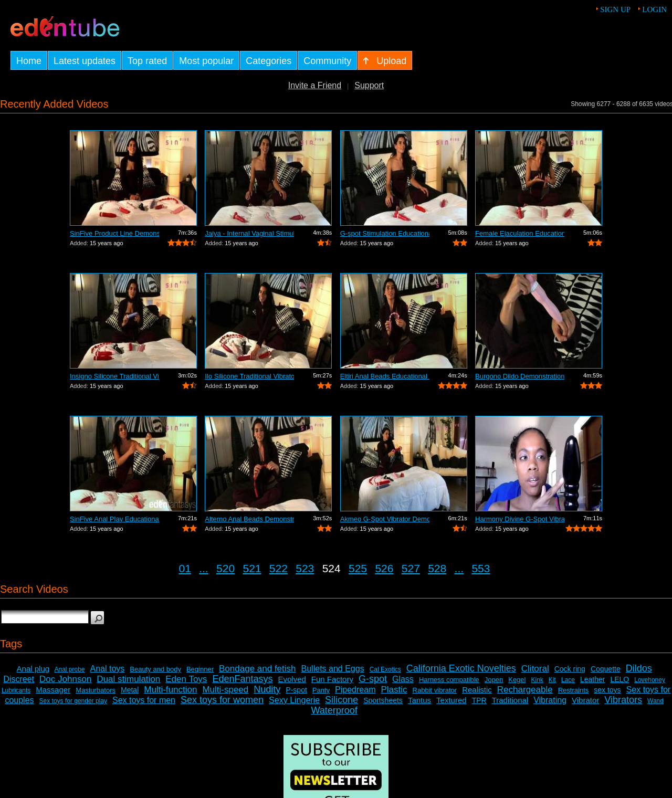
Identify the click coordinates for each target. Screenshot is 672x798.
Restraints (574, 690)
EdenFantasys (242, 679)
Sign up (615, 9)
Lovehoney (650, 680)
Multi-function (170, 690)
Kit (552, 680)
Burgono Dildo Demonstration (520, 376)
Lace (568, 680)
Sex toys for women (222, 700)
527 (411, 568)
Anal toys (108, 669)
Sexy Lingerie (294, 700)
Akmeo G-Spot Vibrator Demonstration (385, 519)
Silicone (342, 700)
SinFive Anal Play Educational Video (114, 519)
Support (369, 85)
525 (358, 568)
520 (225, 568)
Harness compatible (449, 680)
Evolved (292, 679)
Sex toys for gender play (73, 701)
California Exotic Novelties (461, 668)
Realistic (477, 690)
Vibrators (623, 700)
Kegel (517, 680)
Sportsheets (383, 700)
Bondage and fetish (258, 669)
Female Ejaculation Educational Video (520, 233)
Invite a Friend (315, 85)
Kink (537, 680)
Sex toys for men (144, 700)
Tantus (419, 700)
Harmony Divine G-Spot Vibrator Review (520, 519)
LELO (619, 679)
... (204, 568)
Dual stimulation (128, 679)
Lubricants (16, 690)
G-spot (373, 679)
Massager (53, 690)
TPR (479, 700)
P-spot (296, 690)
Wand (655, 701)
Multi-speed (225, 690)
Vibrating (550, 700)
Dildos (639, 668)
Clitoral (535, 669)
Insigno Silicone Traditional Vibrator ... (114, 376)
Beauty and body (155, 669)
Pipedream (355, 690)
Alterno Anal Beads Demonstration (249, 519)
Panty (321, 690)
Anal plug (33, 669)
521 (252, 568)
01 (185, 568)
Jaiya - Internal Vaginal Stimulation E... (249, 233)
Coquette (606, 669)
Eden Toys (186, 679)
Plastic (394, 690)
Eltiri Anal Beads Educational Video (385, 376)
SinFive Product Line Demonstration (114, 233)
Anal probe (69, 669)
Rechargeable (525, 690)
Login (654, 9)
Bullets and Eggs (333, 669)
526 (384, 568)
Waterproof (334, 710)
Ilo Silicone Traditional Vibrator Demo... (249, 376)
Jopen (494, 680)
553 (481, 568)
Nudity (267, 689)
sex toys (607, 690)
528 (437, 568)
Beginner (200, 669)
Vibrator (585, 700)
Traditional (510, 700)
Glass (403, 679)
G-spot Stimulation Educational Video (385, 233)
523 (305, 568)
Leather (592, 679)
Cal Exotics (385, 669)
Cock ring (570, 669)
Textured (451, 700)
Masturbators (96, 690)
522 (279, 568)
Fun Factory (332, 679)
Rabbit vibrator (435, 690)
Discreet (19, 679)
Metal (130, 690)
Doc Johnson (65, 679)
